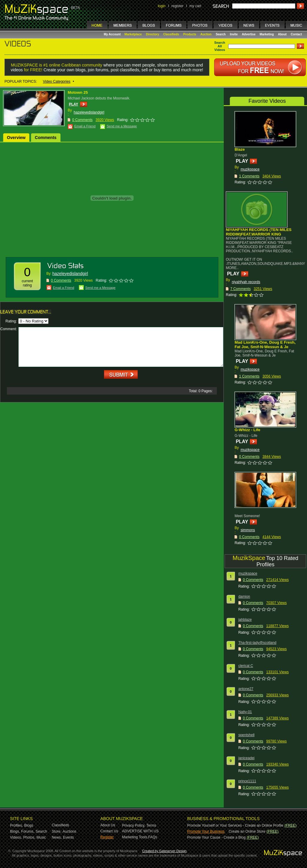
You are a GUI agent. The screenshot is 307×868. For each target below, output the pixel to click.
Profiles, (17, 825)
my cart (195, 6)
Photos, (29, 837)
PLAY (74, 104)
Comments (46, 138)
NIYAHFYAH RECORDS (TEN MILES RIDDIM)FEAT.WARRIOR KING (259, 232)
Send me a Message (122, 126)
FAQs (153, 837)
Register (107, 837)
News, (57, 837)
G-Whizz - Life (247, 430)
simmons (248, 530)
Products (190, 34)
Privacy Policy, (134, 825)
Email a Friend (85, 126)
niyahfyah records (246, 282)
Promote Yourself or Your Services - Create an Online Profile (235, 825)
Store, (57, 831)
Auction (206, 34)
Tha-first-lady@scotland (257, 643)
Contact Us (109, 831)
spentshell (246, 735)
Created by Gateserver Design (164, 851)
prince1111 (247, 781)
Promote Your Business (206, 831)
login (162, 6)
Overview (16, 138)
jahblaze (245, 620)
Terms (151, 825)
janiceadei (246, 758)
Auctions (69, 831)
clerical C (246, 666)
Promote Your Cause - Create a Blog (216, 837)
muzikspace (250, 169)
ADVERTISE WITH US (140, 831)
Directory (152, 34)
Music (41, 837)
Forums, (28, 831)
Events (68, 837)
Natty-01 (245, 712)
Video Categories (57, 81)
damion (244, 597)
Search (221, 34)
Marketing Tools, (135, 837)
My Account (113, 34)
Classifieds (171, 34)
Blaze (240, 149)
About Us (108, 825)
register (177, 6)
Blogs (29, 825)
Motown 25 (78, 92)
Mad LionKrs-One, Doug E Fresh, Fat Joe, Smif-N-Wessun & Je (265, 345)
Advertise (249, 34)
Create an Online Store (247, 831)
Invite (234, 34)
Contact (296, 34)
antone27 (246, 689)
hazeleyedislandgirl (89, 112)
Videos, (16, 837)
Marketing (267, 34)
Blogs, (15, 831)
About (282, 34)
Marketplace (133, 34)
